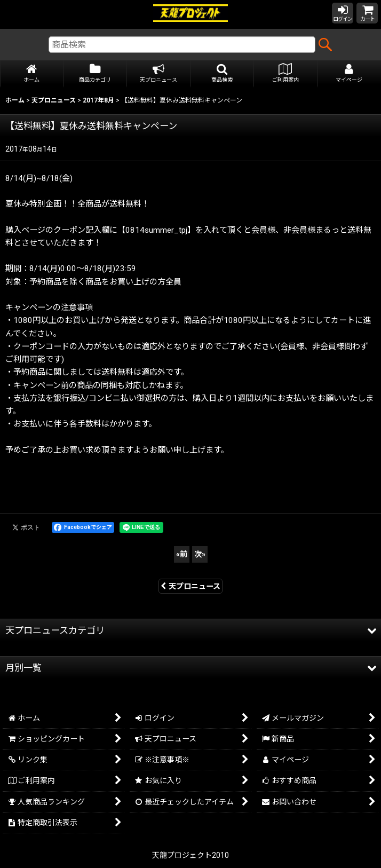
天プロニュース (190, 586)
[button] (222, 74)
